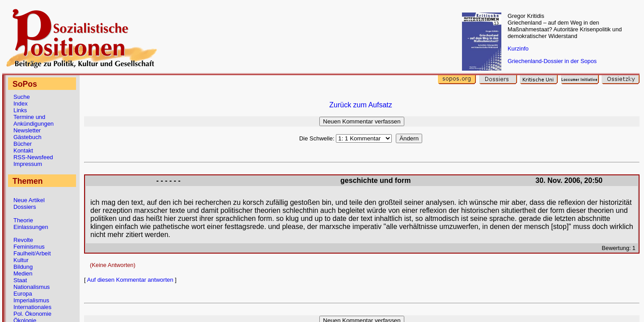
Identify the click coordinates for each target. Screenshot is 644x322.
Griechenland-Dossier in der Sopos (552, 61)
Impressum (28, 164)
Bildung (23, 267)
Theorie (23, 220)
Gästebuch (28, 137)
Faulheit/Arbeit (32, 253)
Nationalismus (32, 287)
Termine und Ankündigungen (34, 120)
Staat (20, 280)
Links (20, 110)
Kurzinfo (518, 49)
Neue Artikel (29, 200)
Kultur (21, 260)
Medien (23, 273)
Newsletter (27, 130)
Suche (22, 97)
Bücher (23, 144)
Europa (23, 294)
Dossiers (25, 207)
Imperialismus (31, 300)
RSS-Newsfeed (33, 157)
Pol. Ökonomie (32, 314)
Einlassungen (31, 227)
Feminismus (29, 247)
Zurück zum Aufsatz (361, 105)
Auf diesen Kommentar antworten (130, 280)
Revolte (23, 240)
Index (21, 104)
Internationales (32, 307)
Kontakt (23, 150)
